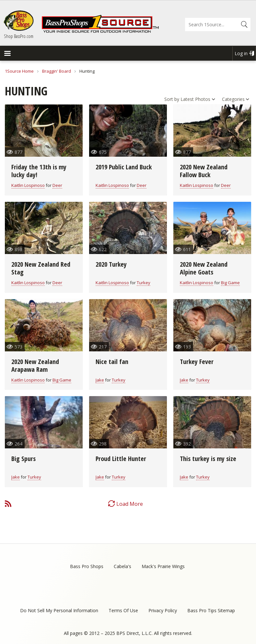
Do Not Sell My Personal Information (59, 610)
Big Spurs (23, 459)
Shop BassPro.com (19, 36)
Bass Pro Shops (87, 566)
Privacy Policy (163, 610)
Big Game (230, 283)
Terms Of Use (123, 610)
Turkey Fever (197, 362)
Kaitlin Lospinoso (28, 185)
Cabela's (122, 566)
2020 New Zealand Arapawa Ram (35, 365)
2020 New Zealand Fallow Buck (204, 171)
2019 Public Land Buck (124, 167)
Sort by (172, 99)
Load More (130, 504)
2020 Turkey (111, 264)
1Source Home (19, 71)
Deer (57, 185)
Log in (241, 53)
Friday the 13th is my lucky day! (39, 171)
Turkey (144, 283)
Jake (100, 380)
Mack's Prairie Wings (163, 566)
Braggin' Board (57, 71)
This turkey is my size (208, 459)
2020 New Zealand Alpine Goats (204, 268)
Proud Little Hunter (121, 459)
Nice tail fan (112, 362)
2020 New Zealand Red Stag (41, 268)
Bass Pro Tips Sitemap (211, 610)
